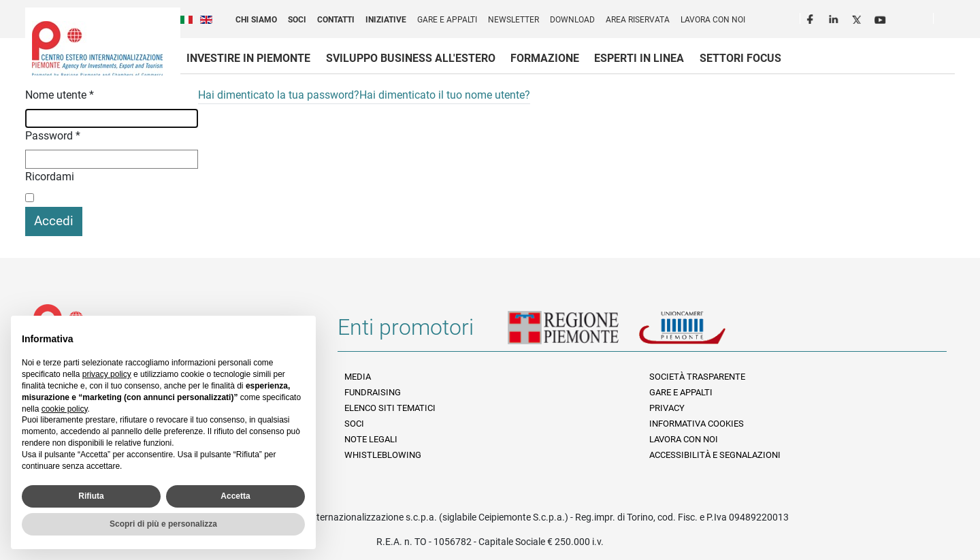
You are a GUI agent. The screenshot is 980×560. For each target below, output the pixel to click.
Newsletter (513, 20)
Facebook (812, 18)
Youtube (881, 18)
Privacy (667, 408)
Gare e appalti (447, 20)
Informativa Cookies (697, 424)
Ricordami (50, 177)
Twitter (858, 18)
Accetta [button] (235, 496)
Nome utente (60, 95)
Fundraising (373, 392)
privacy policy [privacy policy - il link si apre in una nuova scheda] (107, 374)
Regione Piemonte (573, 333)
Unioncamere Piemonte (701, 333)
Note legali (371, 439)
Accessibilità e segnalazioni (715, 455)
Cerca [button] (949, 21)
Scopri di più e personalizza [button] (163, 524)
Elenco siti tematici (390, 408)
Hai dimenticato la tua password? (279, 95)
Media (358, 377)
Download (572, 20)
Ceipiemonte (97, 48)
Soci (297, 20)
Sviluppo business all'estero (411, 58)
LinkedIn (835, 18)
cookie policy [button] (65, 409)
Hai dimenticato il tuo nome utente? (445, 95)
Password (53, 136)
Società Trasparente (697, 377)
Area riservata (638, 20)
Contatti (336, 20)
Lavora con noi (713, 20)
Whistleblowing (383, 455)
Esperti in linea (639, 58)
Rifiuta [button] (91, 496)
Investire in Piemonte (248, 58)
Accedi (54, 221)
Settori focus (740, 58)
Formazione (545, 58)
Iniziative (386, 20)
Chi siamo (256, 20)
